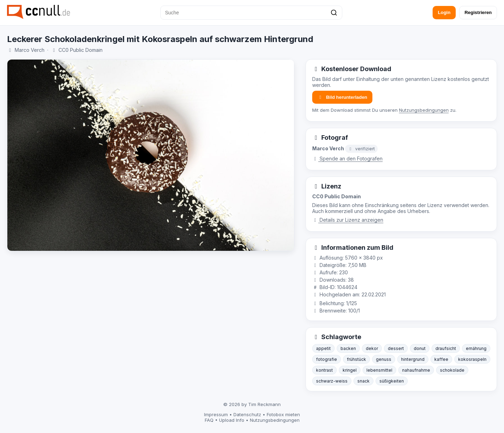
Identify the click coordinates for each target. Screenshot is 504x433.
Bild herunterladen (342, 97)
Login (444, 12)
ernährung (476, 348)
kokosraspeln (472, 359)
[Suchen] (334, 13)
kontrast (324, 370)
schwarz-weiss (332, 381)
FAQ (209, 420)
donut (420, 348)
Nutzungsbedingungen (424, 110)
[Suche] (251, 13)
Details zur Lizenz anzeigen (348, 220)
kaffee (441, 359)
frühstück (356, 359)
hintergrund (413, 359)
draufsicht (446, 348)
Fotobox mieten (283, 414)
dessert (396, 348)
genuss (384, 359)
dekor (372, 348)
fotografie (327, 359)
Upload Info (232, 420)
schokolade (452, 370)
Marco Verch (30, 50)
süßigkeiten (392, 381)
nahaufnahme (416, 370)
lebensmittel (379, 370)
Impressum (216, 414)
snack (363, 381)
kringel (350, 370)
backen (348, 348)
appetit (323, 348)
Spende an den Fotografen (348, 159)
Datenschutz (247, 414)
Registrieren (478, 12)
